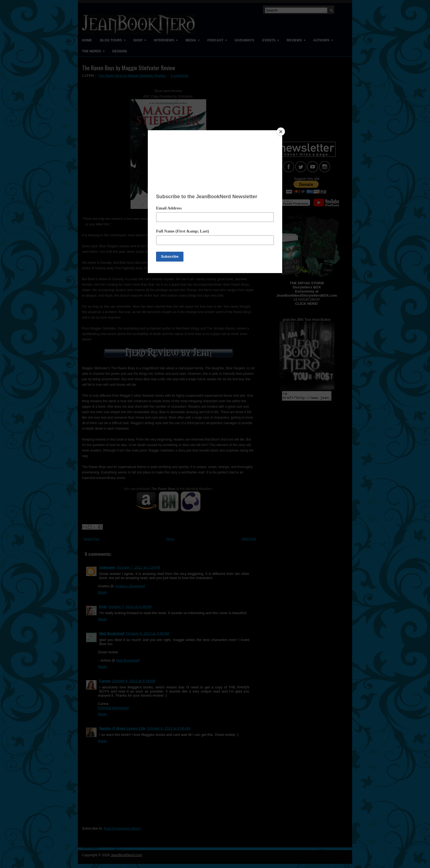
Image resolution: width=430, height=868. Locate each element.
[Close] (281, 132)
